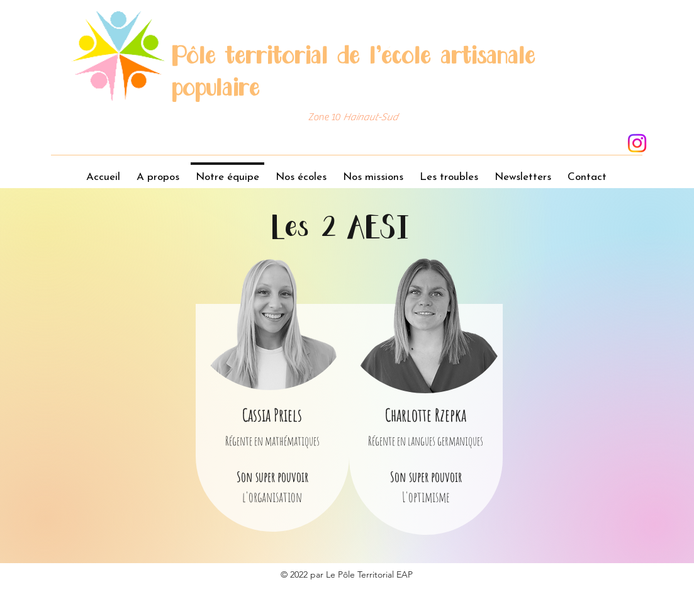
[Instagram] (637, 143)
